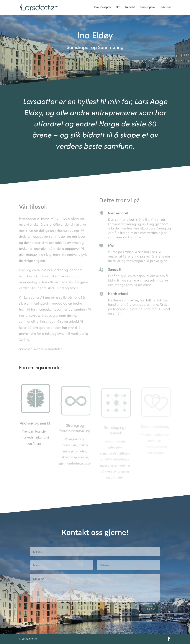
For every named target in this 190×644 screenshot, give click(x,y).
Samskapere (147, 7)
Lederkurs (165, 7)
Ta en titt (130, 7)
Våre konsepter (102, 7)
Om (118, 7)
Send (151, 612)
